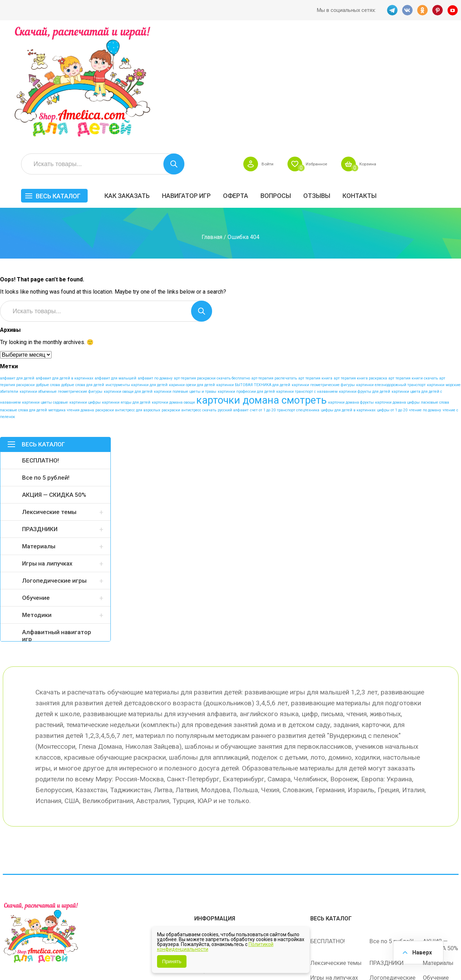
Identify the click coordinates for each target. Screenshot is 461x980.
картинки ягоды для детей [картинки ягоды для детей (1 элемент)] (126, 288)
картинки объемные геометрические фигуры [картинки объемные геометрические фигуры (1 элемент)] (61, 277)
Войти (339, 48)
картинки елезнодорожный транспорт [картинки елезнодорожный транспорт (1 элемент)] (391, 270)
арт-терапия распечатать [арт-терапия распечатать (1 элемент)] (274, 264)
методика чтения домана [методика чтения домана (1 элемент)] (71, 296)
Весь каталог (140, 80)
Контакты (442, 79)
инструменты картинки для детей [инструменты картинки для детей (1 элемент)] (137, 270)
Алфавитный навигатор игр (57, 521)
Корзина (448, 48)
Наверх (421, 952)
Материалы (39, 432)
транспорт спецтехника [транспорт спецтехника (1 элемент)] (298, 296)
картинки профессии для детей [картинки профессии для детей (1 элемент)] (246, 277)
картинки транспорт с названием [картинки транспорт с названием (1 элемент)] (307, 277)
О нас (260, 862)
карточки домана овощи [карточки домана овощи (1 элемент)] (173, 288)
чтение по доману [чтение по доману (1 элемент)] (425, 296)
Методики (37, 500)
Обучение (36, 483)
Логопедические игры (54, 466)
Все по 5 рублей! (46, 363)
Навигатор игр (268, 79)
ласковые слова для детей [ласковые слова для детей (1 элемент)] (23, 296)
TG (392, 10)
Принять (172, 961)
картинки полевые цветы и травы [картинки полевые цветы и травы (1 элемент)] (185, 277)
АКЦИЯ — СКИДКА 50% (54, 380)
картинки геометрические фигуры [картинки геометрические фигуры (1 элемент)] (323, 270)
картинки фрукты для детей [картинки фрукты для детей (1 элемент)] (365, 277)
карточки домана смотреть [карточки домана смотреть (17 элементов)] (262, 286)
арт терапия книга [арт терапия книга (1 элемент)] (315, 264)
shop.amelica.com (110, 959)
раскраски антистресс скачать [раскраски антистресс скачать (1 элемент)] (189, 296)
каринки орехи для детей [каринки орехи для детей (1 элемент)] (192, 270)
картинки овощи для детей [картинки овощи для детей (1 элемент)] (128, 277)
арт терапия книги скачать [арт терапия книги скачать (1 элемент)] (413, 264)
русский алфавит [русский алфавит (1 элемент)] (233, 296)
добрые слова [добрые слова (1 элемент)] (48, 270)
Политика (207, 877)
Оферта (318, 79)
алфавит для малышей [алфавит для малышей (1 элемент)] (116, 264)
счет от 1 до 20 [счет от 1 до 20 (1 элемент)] (263, 296)
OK (422, 10)
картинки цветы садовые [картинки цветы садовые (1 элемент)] (45, 288)
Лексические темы (49, 397)
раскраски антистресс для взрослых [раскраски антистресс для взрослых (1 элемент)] (128, 296)
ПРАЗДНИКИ (40, 414)
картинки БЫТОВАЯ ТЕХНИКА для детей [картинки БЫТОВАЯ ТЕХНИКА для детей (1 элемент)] (253, 270)
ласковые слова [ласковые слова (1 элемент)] (435, 288)
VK (407, 10)
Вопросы (358, 79)
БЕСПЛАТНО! (40, 346)
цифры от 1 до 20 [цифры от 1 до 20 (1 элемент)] (392, 296)
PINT (438, 10)
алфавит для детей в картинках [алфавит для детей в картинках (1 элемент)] (65, 264)
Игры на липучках (47, 449)
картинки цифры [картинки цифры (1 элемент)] (85, 288)
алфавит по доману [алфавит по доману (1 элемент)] (155, 264)
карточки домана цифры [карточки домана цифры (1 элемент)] (397, 288)
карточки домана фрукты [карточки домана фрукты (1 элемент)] (351, 288)
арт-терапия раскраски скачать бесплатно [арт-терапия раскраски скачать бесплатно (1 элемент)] (212, 264)
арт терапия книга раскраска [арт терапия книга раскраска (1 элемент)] (360, 264)
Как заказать (209, 79)
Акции (203, 847)
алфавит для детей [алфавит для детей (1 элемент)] (17, 264)
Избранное (392, 48)
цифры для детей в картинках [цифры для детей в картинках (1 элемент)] (348, 296)
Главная (212, 122)
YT (453, 10)
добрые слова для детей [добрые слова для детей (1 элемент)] (83, 270)
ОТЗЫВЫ (399, 79)
